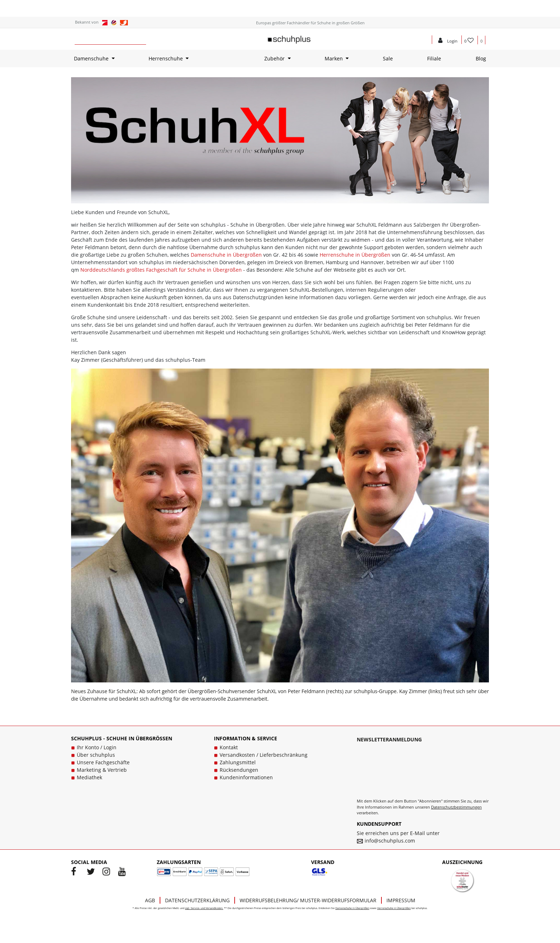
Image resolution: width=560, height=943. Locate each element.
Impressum (401, 900)
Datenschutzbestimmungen (456, 807)
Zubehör (274, 58)
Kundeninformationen (246, 777)
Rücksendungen (239, 770)
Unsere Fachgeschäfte (103, 762)
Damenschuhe (91, 58)
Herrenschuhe (166, 58)
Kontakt (229, 747)
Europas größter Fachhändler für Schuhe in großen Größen (310, 23)
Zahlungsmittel (238, 762)
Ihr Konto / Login (97, 747)
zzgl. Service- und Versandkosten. (204, 908)
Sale (388, 58)
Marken (334, 58)
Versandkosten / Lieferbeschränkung (264, 755)
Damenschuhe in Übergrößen (226, 255)
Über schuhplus (96, 755)
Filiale (434, 58)
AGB (150, 900)
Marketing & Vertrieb (102, 770)
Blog (481, 58)
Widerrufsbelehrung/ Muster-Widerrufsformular (308, 900)
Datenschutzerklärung (197, 900)
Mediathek (89, 777)
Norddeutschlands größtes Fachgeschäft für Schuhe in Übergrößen (161, 270)
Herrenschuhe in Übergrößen (355, 255)
